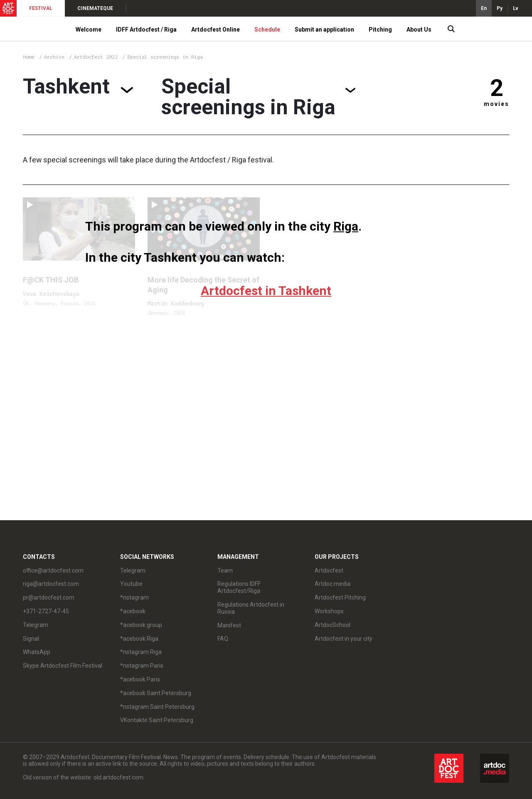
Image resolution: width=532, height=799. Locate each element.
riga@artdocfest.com (51, 584)
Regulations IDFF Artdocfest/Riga (239, 587)
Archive (54, 57)
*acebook (133, 611)
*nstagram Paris (142, 666)
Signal (31, 639)
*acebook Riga (139, 639)
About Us (419, 30)
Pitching (380, 30)
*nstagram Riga (141, 652)
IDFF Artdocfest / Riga (146, 30)
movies (496, 104)
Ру (500, 8)
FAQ (223, 639)
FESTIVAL (41, 8)
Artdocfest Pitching (340, 597)
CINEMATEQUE (95, 8)
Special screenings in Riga (165, 57)
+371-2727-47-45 (46, 611)
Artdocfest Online (216, 30)
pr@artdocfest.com (49, 597)
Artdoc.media (332, 584)
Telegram (36, 625)
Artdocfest (329, 570)
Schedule (267, 30)
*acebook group (141, 625)
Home (29, 57)
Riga (346, 226)
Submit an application (324, 30)
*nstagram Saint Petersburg (157, 707)
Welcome (89, 30)
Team (225, 570)
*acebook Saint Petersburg (156, 693)
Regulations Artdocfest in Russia (251, 608)
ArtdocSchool (332, 625)
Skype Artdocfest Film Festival (63, 666)
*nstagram (134, 597)
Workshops (329, 611)
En (484, 8)
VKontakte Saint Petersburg (157, 720)
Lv (516, 8)
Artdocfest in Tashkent (266, 291)
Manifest (229, 625)
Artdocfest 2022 (97, 57)
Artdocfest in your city (344, 639)
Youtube (131, 584)
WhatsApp (37, 652)
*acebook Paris (140, 679)
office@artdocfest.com (53, 570)
